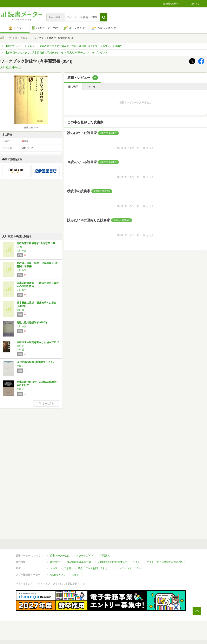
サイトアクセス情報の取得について (166, 562)
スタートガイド (85, 556)
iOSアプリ (78, 575)
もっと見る (46, 403)
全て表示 (73, 87)
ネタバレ (92, 87)
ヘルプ (54, 568)
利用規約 (105, 556)
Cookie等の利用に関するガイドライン (119, 562)
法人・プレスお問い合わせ (93, 568)
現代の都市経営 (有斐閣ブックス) (35, 362)
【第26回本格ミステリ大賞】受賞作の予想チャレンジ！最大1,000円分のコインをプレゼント (56, 53)
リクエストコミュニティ (128, 568)
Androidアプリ (58, 575)
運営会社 (55, 562)
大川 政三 (22, 251)
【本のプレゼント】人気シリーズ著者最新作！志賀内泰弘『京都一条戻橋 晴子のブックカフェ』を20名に (64, 46)
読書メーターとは (60, 556)
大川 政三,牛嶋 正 (19, 38)
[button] (104, 17)
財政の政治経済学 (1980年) (32, 323)
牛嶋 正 (20, 350)
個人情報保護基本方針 (79, 562)
